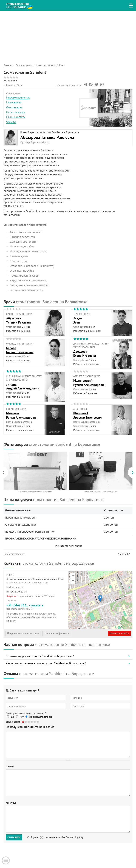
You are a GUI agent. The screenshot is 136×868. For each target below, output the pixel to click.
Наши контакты (16, 117)
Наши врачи (14, 102)
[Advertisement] (68, 36)
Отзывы (11, 122)
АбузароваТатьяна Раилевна (19, 320)
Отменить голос (23, 722)
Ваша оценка (13, 722)
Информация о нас (18, 97)
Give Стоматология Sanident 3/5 (32, 722)
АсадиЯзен (78, 320)
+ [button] (73, 576)
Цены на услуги (16, 112)
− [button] (73, 581)
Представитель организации (23, 633)
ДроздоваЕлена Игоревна (85, 354)
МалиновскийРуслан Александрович (89, 383)
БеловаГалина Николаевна (20, 350)
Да (12, 717)
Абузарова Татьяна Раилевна (47, 137)
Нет (22, 717)
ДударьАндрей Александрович (23, 386)
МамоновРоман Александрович (22, 415)
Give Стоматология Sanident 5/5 (38, 722)
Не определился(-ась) (41, 717)
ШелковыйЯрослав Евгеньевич (87, 415)
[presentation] (5, 472)
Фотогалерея (14, 107)
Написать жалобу (119, 633)
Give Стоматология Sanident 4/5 (35, 722)
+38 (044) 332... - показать (36, 607)
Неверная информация (57, 633)
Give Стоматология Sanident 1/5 (26, 722)
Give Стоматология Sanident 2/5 (29, 722)
